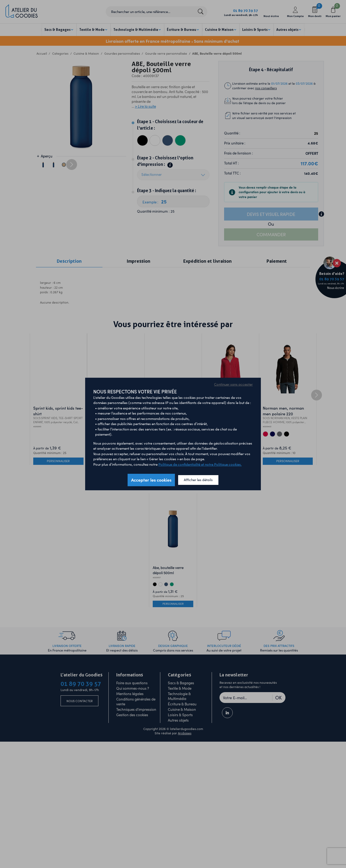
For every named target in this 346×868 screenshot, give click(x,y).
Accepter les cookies (151, 480)
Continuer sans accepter (233, 384)
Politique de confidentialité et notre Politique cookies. (200, 464)
